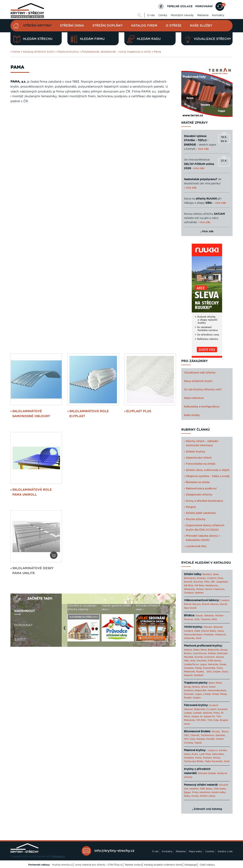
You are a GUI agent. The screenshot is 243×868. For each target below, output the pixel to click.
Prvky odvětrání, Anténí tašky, (209, 792)
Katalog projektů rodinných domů (163, 865)
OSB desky (206, 789)
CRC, (187, 735)
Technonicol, (208, 735)
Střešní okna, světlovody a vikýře (208, 470)
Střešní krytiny (37, 26)
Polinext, (208, 758)
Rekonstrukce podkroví (201, 489)
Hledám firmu (87, 39)
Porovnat (23, 389)
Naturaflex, (218, 754)
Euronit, (188, 582)
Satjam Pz (209, 717)
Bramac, (202, 578)
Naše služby (201, 26)
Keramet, (201, 661)
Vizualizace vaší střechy (200, 373)
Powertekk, (209, 668)
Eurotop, (198, 582)
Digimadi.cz (58, 856)
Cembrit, (225, 600)
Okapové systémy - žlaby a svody (208, 476)
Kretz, (195, 754)
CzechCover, (200, 653)
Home (16, 52)
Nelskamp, (190, 589)
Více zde (208, 231)
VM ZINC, (201, 720)
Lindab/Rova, (192, 664)
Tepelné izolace (133, 865)
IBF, (213, 582)
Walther (199, 593)
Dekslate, (209, 616)
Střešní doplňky (108, 26)
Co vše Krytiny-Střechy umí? (203, 390)
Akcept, (216, 732)
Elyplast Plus (139, 175)
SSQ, (197, 619)
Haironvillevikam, (193, 635)
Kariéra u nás (225, 851)
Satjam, (217, 672)
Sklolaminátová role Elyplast (89, 178)
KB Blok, (189, 586)
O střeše (174, 26)
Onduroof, (221, 635)
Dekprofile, (201, 690)
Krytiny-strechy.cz (62, 865)
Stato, (225, 672)
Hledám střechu (33, 39)
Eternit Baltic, (209, 631)
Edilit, (198, 631)
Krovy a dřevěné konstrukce (204, 501)
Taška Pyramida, (214, 761)
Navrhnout (25, 375)
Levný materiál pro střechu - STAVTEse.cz (99, 865)
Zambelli (199, 675)
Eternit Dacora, (193, 604)
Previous (65, 394)
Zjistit (20, 403)
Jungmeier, (222, 582)
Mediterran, (212, 586)
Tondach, (189, 593)
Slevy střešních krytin (198, 381)
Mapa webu (195, 851)
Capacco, (213, 750)
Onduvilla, (189, 638)
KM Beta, (200, 586)
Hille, (187, 661)
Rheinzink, (190, 672)
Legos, (204, 664)
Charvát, (195, 735)
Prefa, (220, 668)
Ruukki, (200, 672)
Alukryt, (188, 650)
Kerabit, (211, 739)
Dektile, (212, 653)
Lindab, (207, 694)
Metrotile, (213, 664)
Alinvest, (208, 627)
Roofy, (217, 758)
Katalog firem (144, 26)
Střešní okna (72, 26)
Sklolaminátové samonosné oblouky (31, 178)
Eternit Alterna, (210, 604)
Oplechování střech (199, 458)
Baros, (225, 732)
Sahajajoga (191, 865)
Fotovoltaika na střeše (201, 464)
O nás (151, 15)
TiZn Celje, (213, 720)
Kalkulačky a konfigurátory (202, 407)
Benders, (207, 574)
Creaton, (212, 578)
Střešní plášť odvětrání (201, 513)
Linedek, (198, 713)
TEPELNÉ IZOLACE (180, 6)
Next (173, 394)
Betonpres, (190, 578)
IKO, (186, 739)
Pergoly (191, 507)
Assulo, (200, 616)
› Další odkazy (207, 865)
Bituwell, (218, 627)
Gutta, (221, 631)
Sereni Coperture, (215, 589)
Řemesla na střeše (198, 482)
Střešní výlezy (208, 796)
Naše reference (194, 398)
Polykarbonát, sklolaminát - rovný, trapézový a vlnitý (116, 52)
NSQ (214, 619)
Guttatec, (221, 735)
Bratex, (188, 653)
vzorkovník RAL (196, 546)
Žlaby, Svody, (191, 796)
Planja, (199, 668)
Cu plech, (212, 709)
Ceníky (163, 15)
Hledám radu (144, 39)
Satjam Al (197, 717)
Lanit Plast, (205, 754)
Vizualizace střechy (208, 39)
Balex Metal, (200, 650)
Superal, (189, 675)
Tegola (198, 743)
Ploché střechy (196, 519)
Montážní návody (182, 15)
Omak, (223, 664)
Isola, (193, 661)
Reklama (203, 15)
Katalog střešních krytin (39, 52)
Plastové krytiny (68, 52)
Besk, (216, 574)
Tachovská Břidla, (194, 761)
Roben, (200, 589)
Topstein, (206, 619)
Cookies (210, 851)
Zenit (199, 638)
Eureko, (223, 750)
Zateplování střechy (199, 495)
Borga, (224, 650)
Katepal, (201, 739)
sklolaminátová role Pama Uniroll (32, 256)
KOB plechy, (215, 661)
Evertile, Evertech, (205, 657)
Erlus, (221, 578)
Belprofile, (200, 709)
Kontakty (218, 15)
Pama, (199, 758)
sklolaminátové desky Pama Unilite (33, 335)
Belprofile (213, 650)
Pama (157, 52)
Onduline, (209, 635)
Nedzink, (208, 713)
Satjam (197, 698)
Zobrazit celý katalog (208, 809)
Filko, (207, 582)
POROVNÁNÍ (204, 6)
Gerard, (220, 657)
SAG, (209, 672)
